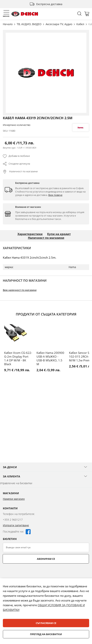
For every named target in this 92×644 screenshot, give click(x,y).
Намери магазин (14, 499)
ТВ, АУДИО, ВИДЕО (29, 24)
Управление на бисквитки (16, 483)
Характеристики (30, 234)
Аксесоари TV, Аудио (59, 24)
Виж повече (55, 195)
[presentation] (32, 573)
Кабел (81, 24)
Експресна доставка (49, 4)
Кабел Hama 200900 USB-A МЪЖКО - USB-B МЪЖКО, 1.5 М (50, 358)
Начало (8, 24)
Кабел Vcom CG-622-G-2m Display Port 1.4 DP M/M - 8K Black (18, 358)
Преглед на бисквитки (46, 634)
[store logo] (25, 14)
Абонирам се (46, 559)
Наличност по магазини (23, 171)
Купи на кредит (59, 234)
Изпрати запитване (16, 525)
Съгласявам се (46, 623)
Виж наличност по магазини (20, 290)
